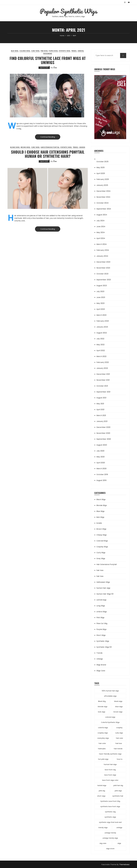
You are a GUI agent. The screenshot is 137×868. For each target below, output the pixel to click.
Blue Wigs (15, 51)
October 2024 (102, 203)
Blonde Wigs (15, 147)
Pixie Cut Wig (102, 623)
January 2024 (102, 256)
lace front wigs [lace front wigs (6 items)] (110, 775)
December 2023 (103, 262)
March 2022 (101, 356)
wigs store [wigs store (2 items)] (110, 849)
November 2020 (103, 433)
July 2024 (100, 221)
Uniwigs (81, 51)
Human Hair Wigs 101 (105, 594)
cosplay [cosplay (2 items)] (119, 728)
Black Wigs (101, 499)
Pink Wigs (44, 51)
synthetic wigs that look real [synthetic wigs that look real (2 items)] (110, 822)
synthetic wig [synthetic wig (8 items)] (110, 812)
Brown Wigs (25, 147)
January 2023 (102, 327)
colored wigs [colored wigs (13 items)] (110, 717)
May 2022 (100, 345)
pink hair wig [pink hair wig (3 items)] (118, 785)
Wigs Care (101, 671)
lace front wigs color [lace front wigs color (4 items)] (110, 780)
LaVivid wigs (101, 600)
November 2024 (103, 197)
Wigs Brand (48, 54)
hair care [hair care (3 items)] (120, 738)
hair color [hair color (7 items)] (102, 743)
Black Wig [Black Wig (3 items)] (102, 701)
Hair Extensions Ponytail (50, 147)
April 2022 (101, 350)
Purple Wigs (53, 51)
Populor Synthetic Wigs (68, 11)
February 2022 (103, 362)
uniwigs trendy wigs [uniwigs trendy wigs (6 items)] (110, 838)
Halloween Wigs (103, 582)
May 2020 (101, 457)
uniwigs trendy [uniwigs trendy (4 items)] (110, 833)
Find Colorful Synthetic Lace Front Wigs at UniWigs (48, 60)
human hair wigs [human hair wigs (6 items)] (110, 764)
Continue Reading (48, 137)
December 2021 (103, 374)
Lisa (55, 67)
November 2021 (103, 380)
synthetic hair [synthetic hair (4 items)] (118, 796)
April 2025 (101, 173)
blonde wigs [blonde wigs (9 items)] (103, 707)
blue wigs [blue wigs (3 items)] (119, 707)
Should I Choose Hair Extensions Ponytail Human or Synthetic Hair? (48, 154)
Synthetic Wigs (64, 51)
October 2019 (102, 474)
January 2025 (102, 185)
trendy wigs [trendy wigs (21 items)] (103, 827)
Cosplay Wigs (102, 547)
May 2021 (100, 404)
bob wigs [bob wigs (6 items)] (102, 712)
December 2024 (103, 191)
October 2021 (102, 386)
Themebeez (124, 865)
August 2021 (101, 398)
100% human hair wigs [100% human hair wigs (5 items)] (110, 691)
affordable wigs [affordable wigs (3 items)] (110, 696)
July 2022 (100, 339)
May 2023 (100, 303)
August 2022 (102, 333)
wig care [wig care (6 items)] (103, 843)
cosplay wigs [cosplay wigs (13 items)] (103, 733)
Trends (74, 51)
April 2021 (100, 410)
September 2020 (104, 439)
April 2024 (101, 238)
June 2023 (101, 297)
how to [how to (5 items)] (120, 759)
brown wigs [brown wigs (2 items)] (118, 712)
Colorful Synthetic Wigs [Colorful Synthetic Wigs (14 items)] (110, 722)
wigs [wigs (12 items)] (119, 843)
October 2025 (102, 162)
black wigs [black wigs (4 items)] (118, 701)
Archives (99, 151)
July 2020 (100, 451)
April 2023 (101, 309)
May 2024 (101, 232)
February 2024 (103, 250)
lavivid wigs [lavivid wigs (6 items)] (102, 785)
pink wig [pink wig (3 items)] (102, 791)
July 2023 (100, 291)
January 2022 (102, 368)
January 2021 (102, 421)
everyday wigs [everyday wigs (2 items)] (103, 738)
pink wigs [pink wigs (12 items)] (118, 791)
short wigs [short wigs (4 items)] (101, 796)
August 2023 (102, 286)
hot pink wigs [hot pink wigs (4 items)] (103, 759)
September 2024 (104, 209)
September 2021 (103, 392)
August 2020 (102, 445)
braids (99, 523)
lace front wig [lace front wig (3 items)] (110, 770)
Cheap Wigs (102, 535)
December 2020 (103, 427)
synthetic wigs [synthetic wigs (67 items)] (110, 817)
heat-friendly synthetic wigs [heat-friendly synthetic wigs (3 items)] (110, 754)
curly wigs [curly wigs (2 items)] (119, 733)
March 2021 (101, 415)
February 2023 (103, 321)
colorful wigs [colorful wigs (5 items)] (103, 728)
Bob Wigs (100, 517)
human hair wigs (103, 588)
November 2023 (103, 268)
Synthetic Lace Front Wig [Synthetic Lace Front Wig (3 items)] (110, 801)
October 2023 (102, 274)
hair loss (100, 570)
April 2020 (101, 463)
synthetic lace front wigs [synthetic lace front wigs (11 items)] (110, 806)
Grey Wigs (101, 559)
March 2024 (102, 244)
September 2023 (104, 280)
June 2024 (101, 227)
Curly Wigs (35, 51)
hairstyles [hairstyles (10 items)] (102, 749)
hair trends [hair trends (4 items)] (118, 749)
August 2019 (101, 480)
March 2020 (102, 469)
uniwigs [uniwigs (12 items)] (119, 827)
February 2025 (103, 179)
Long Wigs (101, 606)
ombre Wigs (102, 612)
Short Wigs (101, 635)
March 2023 (101, 315)
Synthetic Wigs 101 (104, 647)
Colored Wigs (25, 51)
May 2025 (101, 167)
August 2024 (102, 215)
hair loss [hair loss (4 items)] (119, 743)
